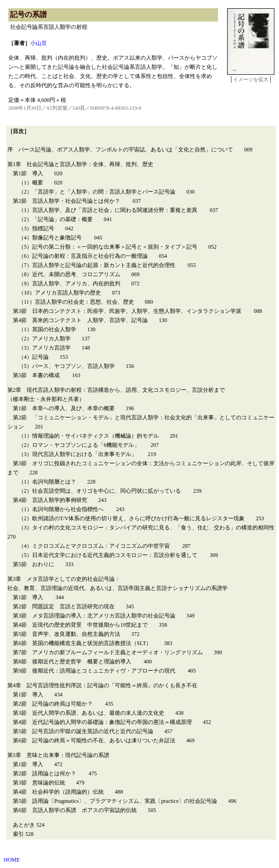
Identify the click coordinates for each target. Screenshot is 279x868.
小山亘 (39, 43)
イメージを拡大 (251, 79)
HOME (12, 860)
